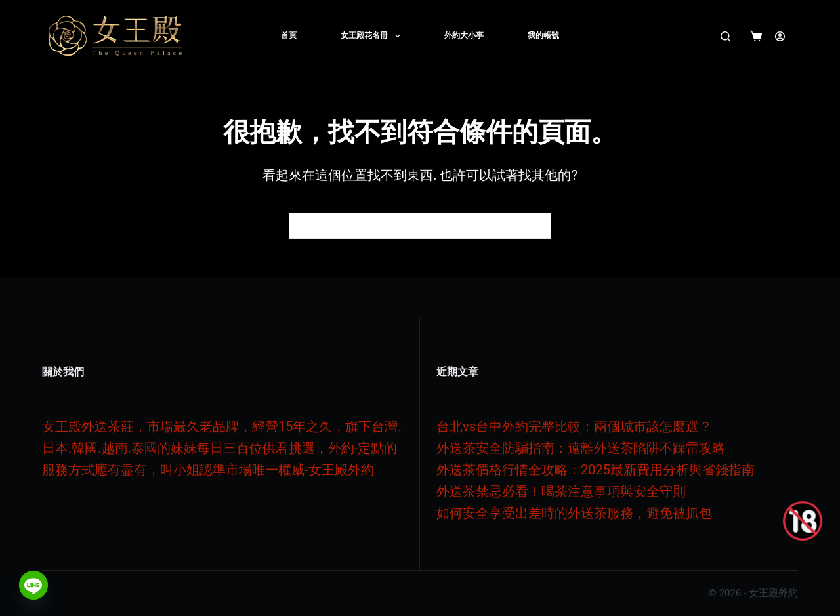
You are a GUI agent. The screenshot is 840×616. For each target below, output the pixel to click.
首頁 (289, 35)
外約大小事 (464, 35)
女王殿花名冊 (373, 36)
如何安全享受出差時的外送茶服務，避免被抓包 (574, 513)
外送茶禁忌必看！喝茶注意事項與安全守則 (561, 491)
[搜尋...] (407, 226)
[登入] (780, 36)
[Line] (33, 585)
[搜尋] (725, 36)
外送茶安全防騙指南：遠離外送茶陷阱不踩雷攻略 (581, 448)
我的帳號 (543, 35)
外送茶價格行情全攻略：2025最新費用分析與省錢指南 (596, 470)
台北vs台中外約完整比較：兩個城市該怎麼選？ (574, 426)
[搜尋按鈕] (538, 226)
